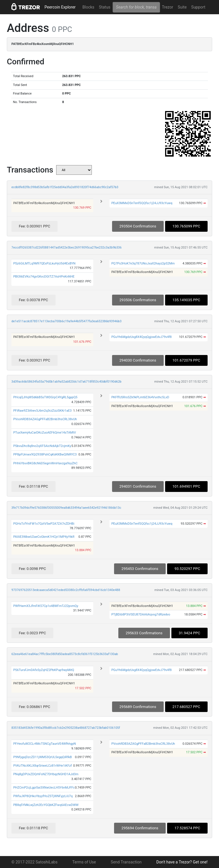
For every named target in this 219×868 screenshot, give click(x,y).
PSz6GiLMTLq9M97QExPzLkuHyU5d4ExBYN (44, 263)
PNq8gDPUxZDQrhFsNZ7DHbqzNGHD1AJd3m (46, 774)
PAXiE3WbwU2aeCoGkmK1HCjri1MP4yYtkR (44, 537)
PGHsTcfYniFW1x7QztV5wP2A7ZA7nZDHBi (44, 524)
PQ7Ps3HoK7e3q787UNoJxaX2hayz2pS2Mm (143, 263)
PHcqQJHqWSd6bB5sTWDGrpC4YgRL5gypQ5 (45, 397)
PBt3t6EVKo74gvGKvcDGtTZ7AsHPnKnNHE (44, 277)
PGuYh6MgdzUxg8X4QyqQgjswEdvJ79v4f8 (141, 337)
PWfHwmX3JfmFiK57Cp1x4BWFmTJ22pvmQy (46, 606)
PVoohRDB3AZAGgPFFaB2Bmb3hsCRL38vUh (45, 419)
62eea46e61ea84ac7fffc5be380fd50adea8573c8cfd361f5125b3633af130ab (65, 654)
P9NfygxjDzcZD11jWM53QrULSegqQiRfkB (42, 757)
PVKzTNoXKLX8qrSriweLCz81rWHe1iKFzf (42, 766)
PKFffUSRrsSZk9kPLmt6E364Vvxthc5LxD (140, 397)
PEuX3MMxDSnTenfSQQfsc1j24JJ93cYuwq (142, 203)
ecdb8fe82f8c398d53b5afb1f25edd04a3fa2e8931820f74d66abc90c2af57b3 (65, 187)
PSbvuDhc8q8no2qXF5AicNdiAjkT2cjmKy (42, 446)
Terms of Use (84, 862)
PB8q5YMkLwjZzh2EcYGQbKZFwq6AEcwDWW (46, 805)
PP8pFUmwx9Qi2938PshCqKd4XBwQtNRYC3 (45, 454)
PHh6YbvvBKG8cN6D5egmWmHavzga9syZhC (45, 463)
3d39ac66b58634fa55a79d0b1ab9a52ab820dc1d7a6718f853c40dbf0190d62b (66, 382)
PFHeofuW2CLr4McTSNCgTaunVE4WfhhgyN (44, 744)
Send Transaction (126, 862)
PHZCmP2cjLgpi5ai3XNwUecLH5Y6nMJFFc (44, 788)
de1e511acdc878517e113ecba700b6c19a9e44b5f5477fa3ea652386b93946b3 (66, 321)
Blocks (88, 7)
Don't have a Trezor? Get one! (182, 862)
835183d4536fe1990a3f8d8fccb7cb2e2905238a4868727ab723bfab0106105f (66, 728)
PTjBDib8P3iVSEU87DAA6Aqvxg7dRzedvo (141, 614)
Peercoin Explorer (60, 7)
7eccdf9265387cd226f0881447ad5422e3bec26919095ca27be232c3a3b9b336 (66, 248)
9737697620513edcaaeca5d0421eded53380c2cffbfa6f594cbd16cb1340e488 (66, 590)
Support (198, 7)
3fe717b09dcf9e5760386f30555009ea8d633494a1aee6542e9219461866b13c (66, 508)
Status (105, 7)
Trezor (168, 7)
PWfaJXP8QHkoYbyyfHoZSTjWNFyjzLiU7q (43, 796)
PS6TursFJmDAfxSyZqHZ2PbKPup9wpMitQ (43, 670)
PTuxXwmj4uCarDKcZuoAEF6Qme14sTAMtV (44, 433)
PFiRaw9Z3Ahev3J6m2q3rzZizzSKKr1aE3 (42, 411)
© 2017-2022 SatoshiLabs (35, 862)
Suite (182, 7)
